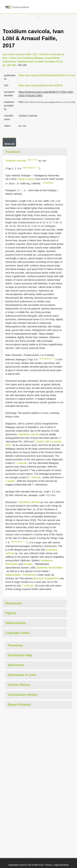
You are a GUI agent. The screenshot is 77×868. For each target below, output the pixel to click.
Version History (19, 685)
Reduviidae (12, 564)
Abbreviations (16, 623)
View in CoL (33, 160)
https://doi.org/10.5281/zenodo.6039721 (41, 85)
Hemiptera (47, 560)
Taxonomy (15, 645)
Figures (11, 613)
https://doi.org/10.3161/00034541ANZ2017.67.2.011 (47, 75)
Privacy (49, 865)
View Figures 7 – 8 (19, 542)
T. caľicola (21, 463)
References (14, 603)
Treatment (13, 152)
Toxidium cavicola (16, 161)
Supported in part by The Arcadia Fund (26, 865)
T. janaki (10, 481)
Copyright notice (18, 633)
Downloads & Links (22, 675)
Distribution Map (20, 655)
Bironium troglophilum (46, 578)
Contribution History (23, 695)
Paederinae (29, 575)
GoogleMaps (48, 183)
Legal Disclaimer (61, 865)
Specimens (16, 665)
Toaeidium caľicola (29, 434)
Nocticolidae (56, 568)
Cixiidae (28, 564)
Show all (9, 144)
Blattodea (42, 568)
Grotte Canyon (27, 179)
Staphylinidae (13, 575)
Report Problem (19, 705)
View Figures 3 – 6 (31, 168)
